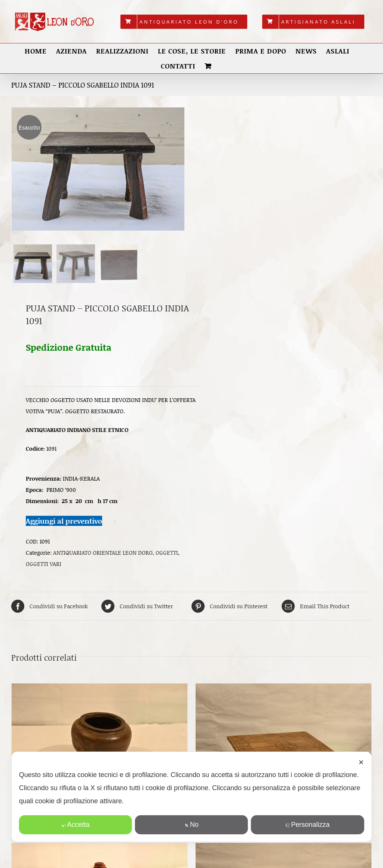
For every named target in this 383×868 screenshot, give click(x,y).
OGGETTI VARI (44, 566)
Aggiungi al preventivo (64, 523)
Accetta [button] (75, 825)
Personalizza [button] (307, 825)
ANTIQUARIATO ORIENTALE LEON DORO (103, 555)
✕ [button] (361, 762)
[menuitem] (184, 22)
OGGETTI (167, 555)
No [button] (191, 825)
